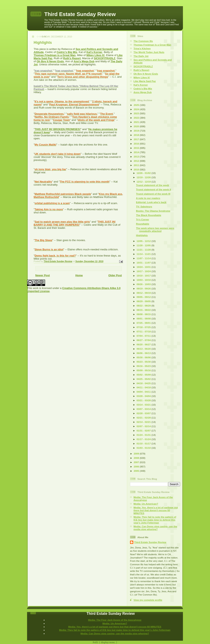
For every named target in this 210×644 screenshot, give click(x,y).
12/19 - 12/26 (144, 177)
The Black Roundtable (149, 215)
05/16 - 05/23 (144, 366)
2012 (137, 161)
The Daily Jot (141, 56)
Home (79, 275)
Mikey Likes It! (95, 55)
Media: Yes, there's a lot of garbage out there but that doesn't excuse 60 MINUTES (156, 510)
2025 (137, 105)
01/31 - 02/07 (144, 431)
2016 (137, 144)
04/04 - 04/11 (144, 392)
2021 (137, 122)
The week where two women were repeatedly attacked (155, 230)
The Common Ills (143, 41)
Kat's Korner (94, 52)
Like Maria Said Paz (145, 81)
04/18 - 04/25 (144, 383)
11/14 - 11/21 (144, 254)
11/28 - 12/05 (144, 245)
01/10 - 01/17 (144, 443)
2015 (137, 148)
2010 (137, 169)
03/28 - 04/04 (144, 396)
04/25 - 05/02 (144, 379)
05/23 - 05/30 (144, 362)
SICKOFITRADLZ (105, 58)
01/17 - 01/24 (144, 439)
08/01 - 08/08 (144, 319)
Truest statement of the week (152, 185)
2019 (137, 131)
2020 (137, 126)
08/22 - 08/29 (144, 306)
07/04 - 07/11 (144, 336)
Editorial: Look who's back (151, 202)
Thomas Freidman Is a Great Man (152, 45)
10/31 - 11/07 (144, 263)
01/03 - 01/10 (144, 448)
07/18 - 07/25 (144, 327)
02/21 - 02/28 (144, 418)
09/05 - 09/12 (144, 297)
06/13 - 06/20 (144, 349)
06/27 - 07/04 (144, 340)
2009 (137, 454)
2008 (137, 458)
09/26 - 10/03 (144, 284)
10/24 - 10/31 (144, 267)
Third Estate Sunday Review (80, 14)
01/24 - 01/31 (144, 435)
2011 (137, 165)
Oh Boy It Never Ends (50, 61)
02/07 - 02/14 (144, 426)
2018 (137, 135)
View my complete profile (148, 600)
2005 (137, 471)
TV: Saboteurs (144, 206)
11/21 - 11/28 (144, 250)
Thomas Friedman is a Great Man (55, 55)
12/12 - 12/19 (144, 182)
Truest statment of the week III (153, 194)
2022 (137, 118)
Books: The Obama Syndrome (153, 211)
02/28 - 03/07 (144, 413)
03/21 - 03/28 (144, 400)
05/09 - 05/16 (144, 370)
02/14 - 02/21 (144, 422)
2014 (137, 152)
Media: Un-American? (146, 504)
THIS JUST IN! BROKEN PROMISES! (58, 129)
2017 (137, 139)
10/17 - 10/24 (144, 271)
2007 (137, 462)
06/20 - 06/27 (144, 344)
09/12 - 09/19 (144, 293)
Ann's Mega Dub (84, 61)
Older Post (115, 275)
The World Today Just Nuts (149, 52)
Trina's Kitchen (142, 48)
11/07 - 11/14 (144, 258)
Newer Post (43, 275)
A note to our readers (148, 198)
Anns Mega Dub (143, 92)
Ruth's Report (72, 58)
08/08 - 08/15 (144, 314)
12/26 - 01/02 (144, 173)
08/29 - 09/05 (144, 301)
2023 (137, 113)
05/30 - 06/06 (144, 357)
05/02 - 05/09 (144, 375)
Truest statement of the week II (153, 189)
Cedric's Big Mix (67, 52)
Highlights (142, 235)
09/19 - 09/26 (144, 288)
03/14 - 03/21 (144, 405)
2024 (137, 109)
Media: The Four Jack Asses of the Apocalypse (115, 620)
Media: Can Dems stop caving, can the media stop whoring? (155, 528)
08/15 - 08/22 (144, 310)
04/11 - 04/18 (144, 387)
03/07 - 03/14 (144, 409)
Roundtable (143, 224)
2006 (137, 467)
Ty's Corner (143, 219)
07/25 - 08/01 (144, 323)
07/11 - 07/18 (144, 331)
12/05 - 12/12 (144, 241)
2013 (137, 157)
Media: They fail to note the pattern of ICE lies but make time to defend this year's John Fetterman (155, 520)
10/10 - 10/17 (144, 276)
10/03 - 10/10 (144, 280)
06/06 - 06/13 (144, 353)
